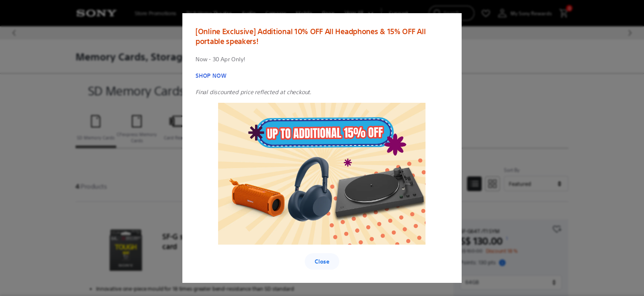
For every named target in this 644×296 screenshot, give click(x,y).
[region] (322, 148)
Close (322, 261)
